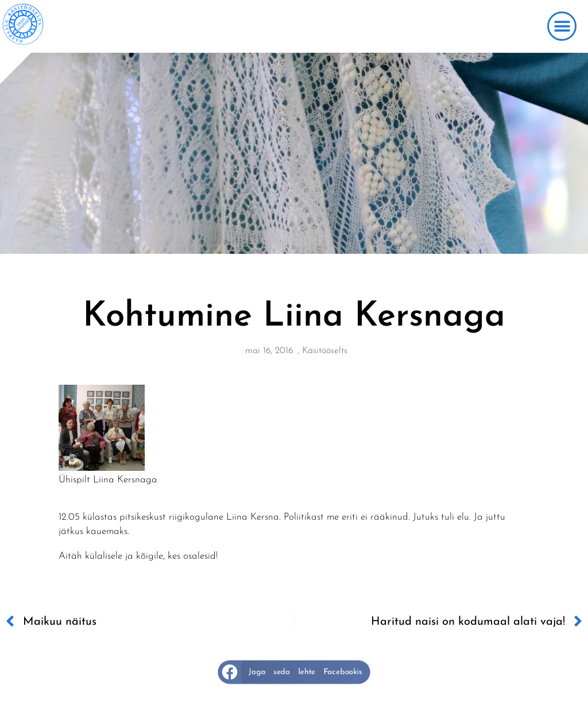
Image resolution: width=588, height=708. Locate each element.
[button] (562, 26)
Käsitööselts (325, 351)
